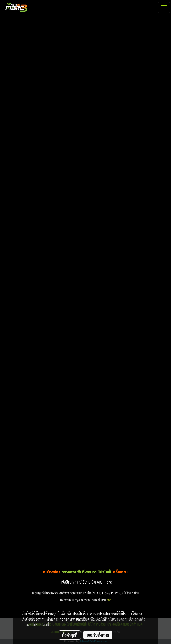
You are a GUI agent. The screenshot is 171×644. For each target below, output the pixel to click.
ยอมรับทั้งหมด (98, 635)
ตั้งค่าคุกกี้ (70, 635)
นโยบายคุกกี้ (40, 625)
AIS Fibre (104, 582)
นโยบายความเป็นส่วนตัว (127, 619)
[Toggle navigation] (164, 7)
